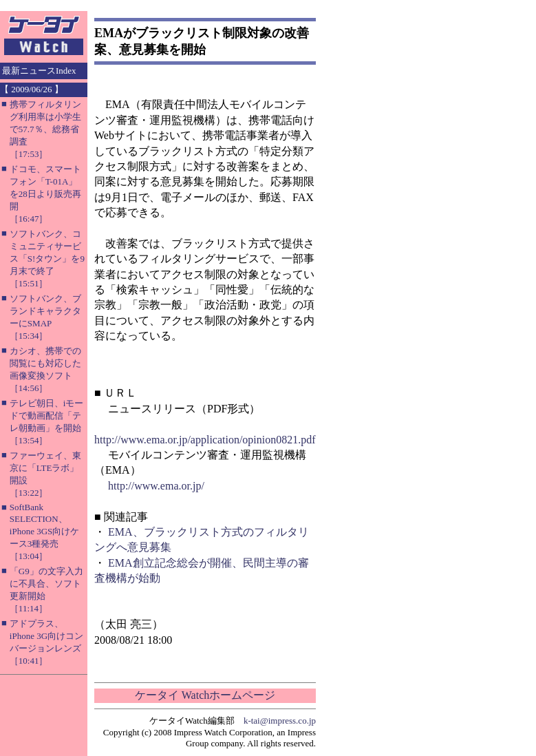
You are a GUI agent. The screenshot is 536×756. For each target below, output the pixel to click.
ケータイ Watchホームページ (205, 695)
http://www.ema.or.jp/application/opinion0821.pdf (205, 440)
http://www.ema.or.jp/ (156, 486)
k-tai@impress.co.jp (280, 721)
